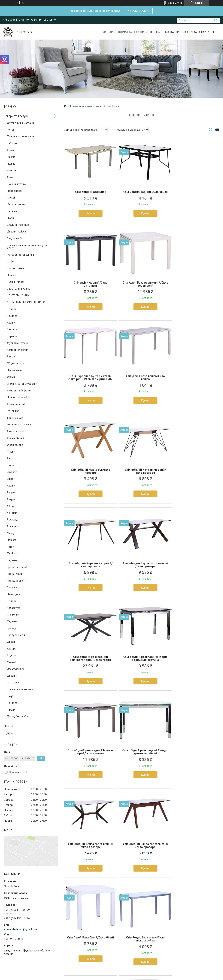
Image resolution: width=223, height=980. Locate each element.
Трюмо (11, 157)
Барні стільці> (15, 418)
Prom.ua (130, 973)
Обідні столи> (15, 363)
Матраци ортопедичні (20, 255)
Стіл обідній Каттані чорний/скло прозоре (141, 383)
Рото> (10, 547)
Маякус (11, 533)
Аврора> (12, 648)
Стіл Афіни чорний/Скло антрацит (194, 193)
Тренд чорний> (16, 581)
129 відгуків (175, 3)
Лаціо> (11, 506)
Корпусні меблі (16, 635)
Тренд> (12, 628)
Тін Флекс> (14, 553)
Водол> (12, 309)
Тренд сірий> (15, 574)
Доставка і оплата (196, 32)
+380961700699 (138, 11)
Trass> (11, 452)
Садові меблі (15, 238)
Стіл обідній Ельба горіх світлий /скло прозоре (89, 664)
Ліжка (10, 177)
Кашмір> (12, 316)
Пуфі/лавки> (15, 370)
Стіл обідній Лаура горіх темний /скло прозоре (89, 477)
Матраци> (13, 682)
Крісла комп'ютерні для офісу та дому (27, 246)
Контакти (172, 32)
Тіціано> (12, 560)
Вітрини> (12, 336)
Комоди (12, 170)
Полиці (11, 164)
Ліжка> (11, 356)
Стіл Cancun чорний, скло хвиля (141, 193)
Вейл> (11, 465)
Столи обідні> (15, 445)
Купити (89, 213)
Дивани (12, 642)
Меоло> (12, 329)
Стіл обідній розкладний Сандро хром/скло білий (141, 571)
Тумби (11, 130)
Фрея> (11, 710)
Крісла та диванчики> (20, 689)
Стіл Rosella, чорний (89, 850)
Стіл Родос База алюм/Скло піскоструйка (194, 664)
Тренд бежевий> (17, 567)
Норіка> (12, 540)
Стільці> (12, 377)
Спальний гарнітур (18, 225)
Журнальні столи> (18, 343)
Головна (108, 32)
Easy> (10, 696)
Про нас (156, 32)
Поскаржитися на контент (104, 976)
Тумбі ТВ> (13, 411)
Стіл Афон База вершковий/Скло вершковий (89, 287)
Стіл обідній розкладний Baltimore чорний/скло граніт (141, 477)
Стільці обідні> (16, 438)
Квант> (11, 323)
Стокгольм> (14, 615)
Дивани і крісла (16, 231)
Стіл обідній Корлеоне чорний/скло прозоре (194, 383)
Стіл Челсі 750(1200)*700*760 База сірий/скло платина (141, 758)
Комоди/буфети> (18, 350)
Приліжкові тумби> (18, 397)
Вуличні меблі (15, 282)
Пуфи (10, 218)
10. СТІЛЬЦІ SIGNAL (19, 295)
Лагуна (11, 492)
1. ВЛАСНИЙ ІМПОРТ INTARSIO (26, 302)
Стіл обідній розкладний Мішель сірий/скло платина (89, 571)
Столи (10, 150)
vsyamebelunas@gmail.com (21, 929)
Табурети (13, 143)
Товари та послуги (131, 32)
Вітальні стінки (15, 268)
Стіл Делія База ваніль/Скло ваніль (194, 287)
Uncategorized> (16, 669)
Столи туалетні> (16, 404)
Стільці (11, 198)
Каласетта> (14, 608)
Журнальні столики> (19, 424)
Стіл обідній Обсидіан (89, 192)
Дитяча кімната (16, 204)
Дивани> (12, 676)
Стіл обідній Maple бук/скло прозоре (89, 383)
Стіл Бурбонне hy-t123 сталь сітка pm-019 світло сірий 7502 (141, 288)
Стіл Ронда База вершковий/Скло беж (89, 758)
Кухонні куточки (17, 184)
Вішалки (12, 211)
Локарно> (13, 526)
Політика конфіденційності (135, 976)
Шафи (11, 261)
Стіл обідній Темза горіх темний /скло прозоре (194, 571)
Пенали (11, 275)
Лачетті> (12, 513)
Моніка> (12, 662)
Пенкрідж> (14, 594)
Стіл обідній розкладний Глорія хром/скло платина (194, 477)
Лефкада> (13, 519)
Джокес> (12, 472)
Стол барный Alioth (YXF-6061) (194, 850)
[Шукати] (216, 20)
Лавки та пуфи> (16, 431)
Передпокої (14, 191)
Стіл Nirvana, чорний (194, 756)
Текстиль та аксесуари (20, 136)
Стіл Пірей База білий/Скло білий (141, 664)
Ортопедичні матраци (20, 123)
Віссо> (11, 458)
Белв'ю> (12, 587)
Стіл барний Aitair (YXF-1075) (141, 850)
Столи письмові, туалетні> (22, 384)
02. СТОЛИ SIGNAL (18, 289)
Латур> (11, 499)
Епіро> (11, 479)
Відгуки (9, 733)
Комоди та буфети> (19, 390)
